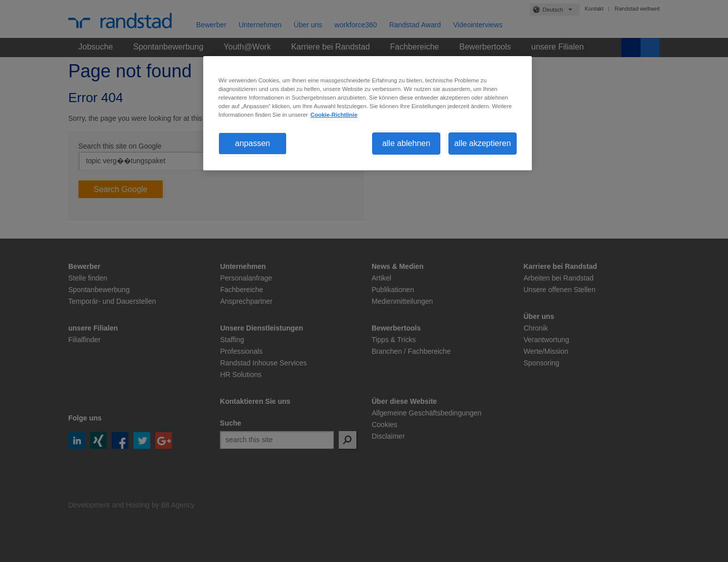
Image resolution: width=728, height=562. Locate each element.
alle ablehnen (406, 143)
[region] (368, 113)
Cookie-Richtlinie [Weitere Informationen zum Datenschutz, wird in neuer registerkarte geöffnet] (334, 115)
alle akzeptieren (482, 143)
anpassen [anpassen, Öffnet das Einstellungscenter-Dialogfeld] (253, 143)
